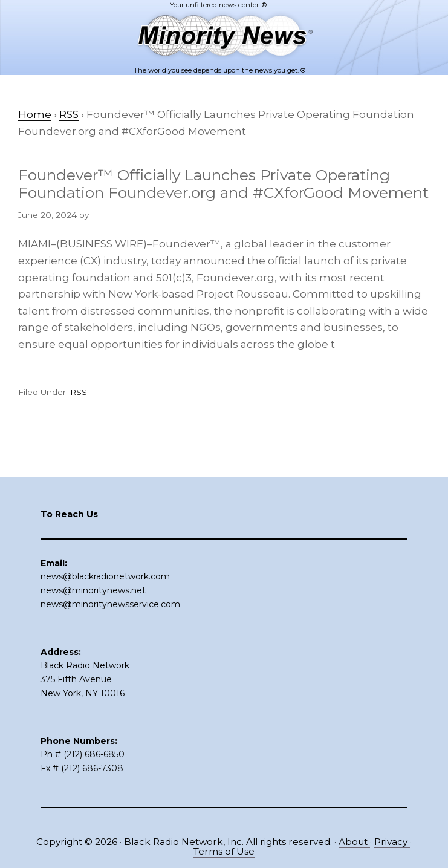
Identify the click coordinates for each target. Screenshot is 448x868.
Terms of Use (224, 851)
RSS (79, 392)
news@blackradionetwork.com (105, 576)
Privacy (392, 842)
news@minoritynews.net (93, 590)
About (354, 842)
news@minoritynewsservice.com (110, 604)
